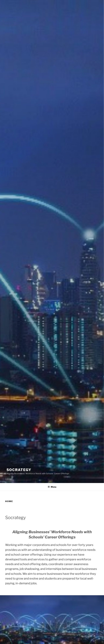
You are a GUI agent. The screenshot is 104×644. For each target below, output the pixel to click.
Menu (52, 487)
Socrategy (19, 470)
